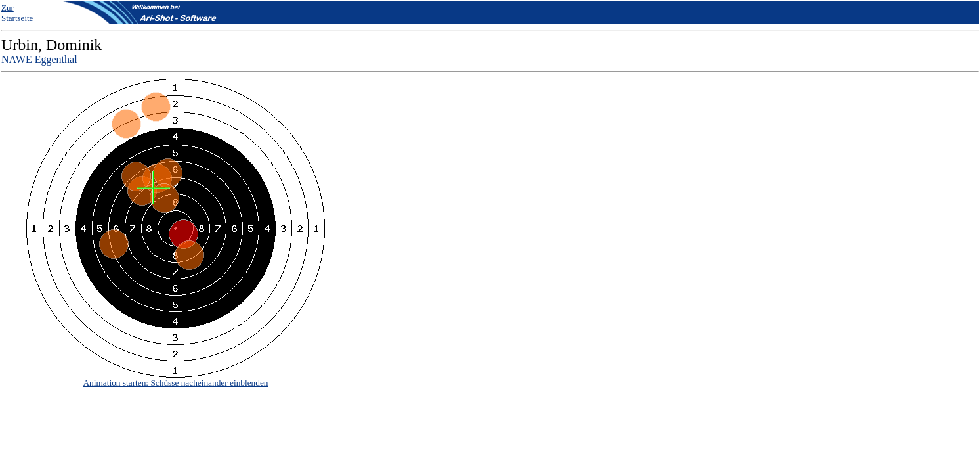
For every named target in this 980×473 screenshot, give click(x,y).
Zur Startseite (17, 13)
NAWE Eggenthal (39, 59)
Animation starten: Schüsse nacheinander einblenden (175, 383)
